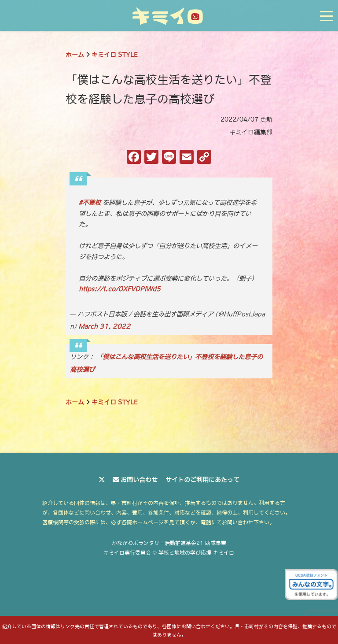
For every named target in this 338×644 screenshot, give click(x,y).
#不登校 (90, 203)
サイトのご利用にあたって (202, 480)
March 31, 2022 (104, 326)
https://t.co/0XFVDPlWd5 (120, 289)
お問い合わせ (139, 480)
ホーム (75, 55)
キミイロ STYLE (115, 55)
